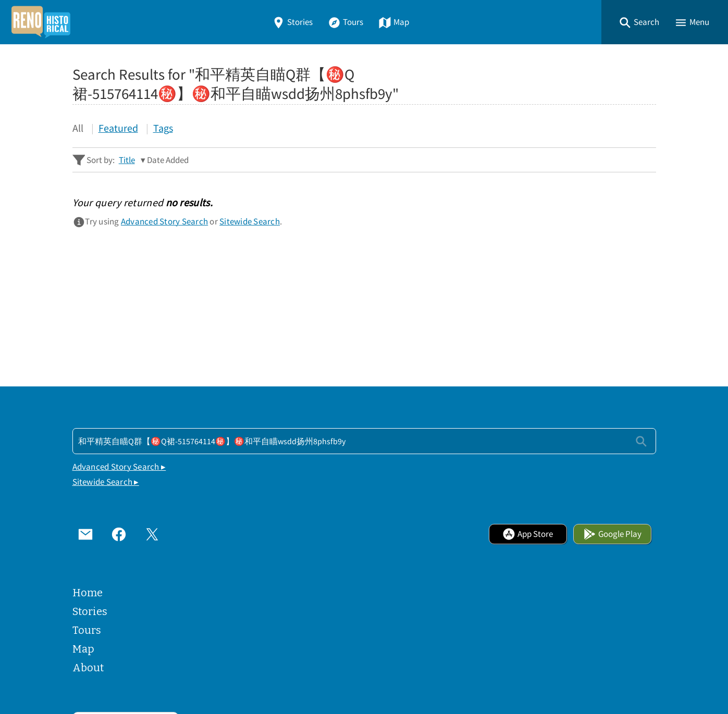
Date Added (168, 160)
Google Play (612, 534)
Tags (163, 128)
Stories (292, 22)
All (78, 128)
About (88, 668)
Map (394, 22)
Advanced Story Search (164, 222)
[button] (639, 22)
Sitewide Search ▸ (106, 482)
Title (127, 160)
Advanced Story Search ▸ (119, 467)
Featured (118, 128)
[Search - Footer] (364, 441)
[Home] (41, 22)
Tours (346, 22)
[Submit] (641, 441)
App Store (528, 534)
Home (88, 593)
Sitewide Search (250, 222)
